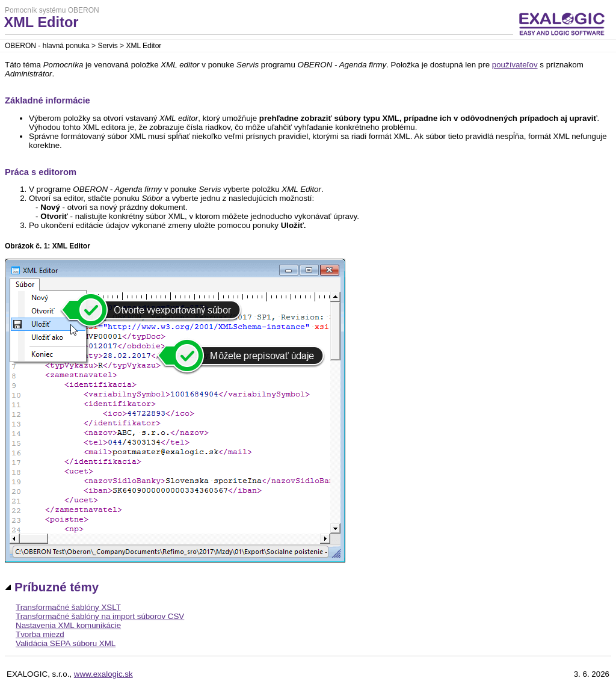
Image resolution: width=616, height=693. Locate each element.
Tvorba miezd (40, 634)
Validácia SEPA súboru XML (66, 643)
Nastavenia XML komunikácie (68, 625)
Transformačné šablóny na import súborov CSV (100, 616)
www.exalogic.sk (103, 674)
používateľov (515, 65)
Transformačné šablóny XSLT (68, 607)
